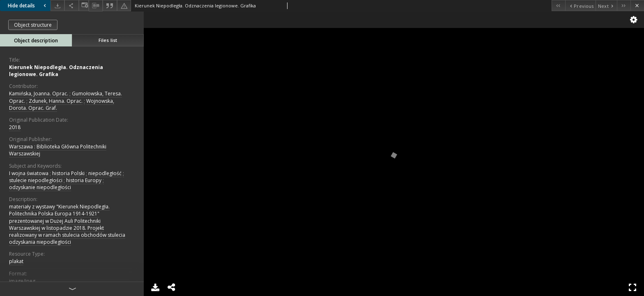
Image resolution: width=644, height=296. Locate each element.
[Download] (57, 6)
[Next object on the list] (606, 6)
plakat (16, 261)
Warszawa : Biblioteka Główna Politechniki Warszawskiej (58, 150)
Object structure (33, 25)
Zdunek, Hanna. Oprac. (56, 101)
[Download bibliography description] (96, 6)
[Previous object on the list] (580, 6)
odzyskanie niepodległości (40, 187)
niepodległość (105, 173)
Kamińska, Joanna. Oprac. (39, 94)
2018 (15, 127)
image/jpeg (22, 281)
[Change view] (84, 6)
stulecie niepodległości (36, 180)
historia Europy (84, 180)
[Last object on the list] (624, 6)
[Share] (71, 6)
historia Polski (68, 173)
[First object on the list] (558, 6)
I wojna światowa (29, 173)
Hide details (28, 6)
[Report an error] (124, 6)
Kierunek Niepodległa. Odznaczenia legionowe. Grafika (56, 71)
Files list (108, 40)
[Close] (637, 6)
